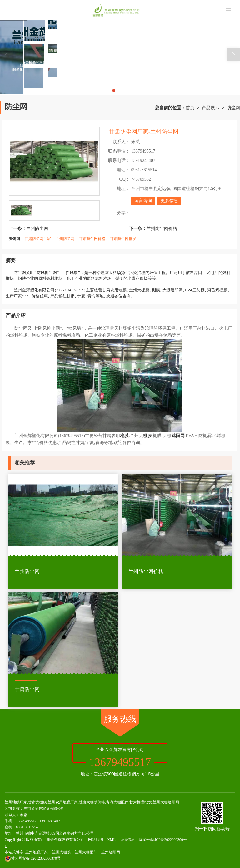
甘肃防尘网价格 (92, 239)
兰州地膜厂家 (37, 852)
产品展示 (211, 108)
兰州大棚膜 (61, 852)
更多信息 (169, 201)
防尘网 (233, 108)
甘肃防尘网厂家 (38, 239)
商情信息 (127, 840)
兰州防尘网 (37, 228)
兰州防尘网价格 (162, 228)
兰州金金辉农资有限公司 (63, 840)
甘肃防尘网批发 (123, 239)
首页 (190, 108)
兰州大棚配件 (86, 852)
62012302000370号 (33, 858)
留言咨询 (143, 201)
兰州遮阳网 (111, 852)
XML (111, 840)
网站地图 (96, 840)
